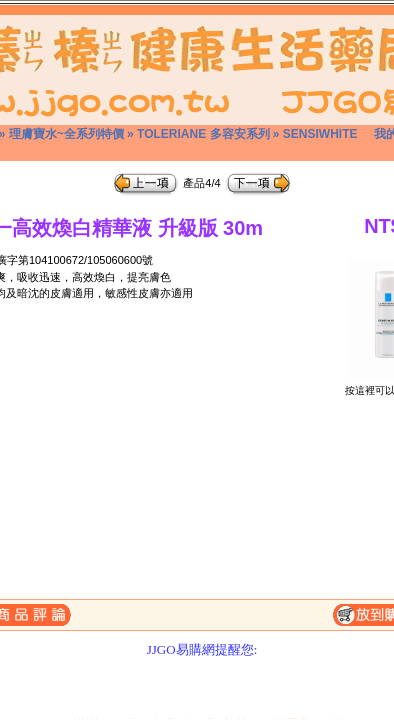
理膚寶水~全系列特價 (66, 134)
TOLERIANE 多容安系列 (203, 134)
